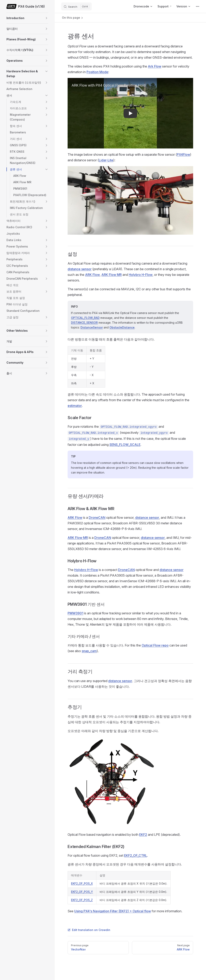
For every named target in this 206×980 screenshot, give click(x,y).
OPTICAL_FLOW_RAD (85, 318)
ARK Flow (92, 275)
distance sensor (80, 269)
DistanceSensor (92, 327)
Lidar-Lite (106, 160)
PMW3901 (75, 613)
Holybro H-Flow (141, 275)
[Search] (76, 6)
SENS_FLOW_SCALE (125, 445)
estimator (75, 406)
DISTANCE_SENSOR (84, 323)
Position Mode (97, 72)
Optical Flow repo (155, 645)
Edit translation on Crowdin (89, 930)
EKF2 (143, 835)
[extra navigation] (198, 6)
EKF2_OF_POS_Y (82, 892)
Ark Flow (155, 66)
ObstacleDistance (122, 327)
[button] (46, 18)
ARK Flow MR (112, 275)
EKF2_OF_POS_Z (82, 900)
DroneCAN (97, 518)
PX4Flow (183, 154)
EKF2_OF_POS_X (82, 883)
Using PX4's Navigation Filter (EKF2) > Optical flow (113, 911)
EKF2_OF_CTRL (136, 855)
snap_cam (89, 651)
